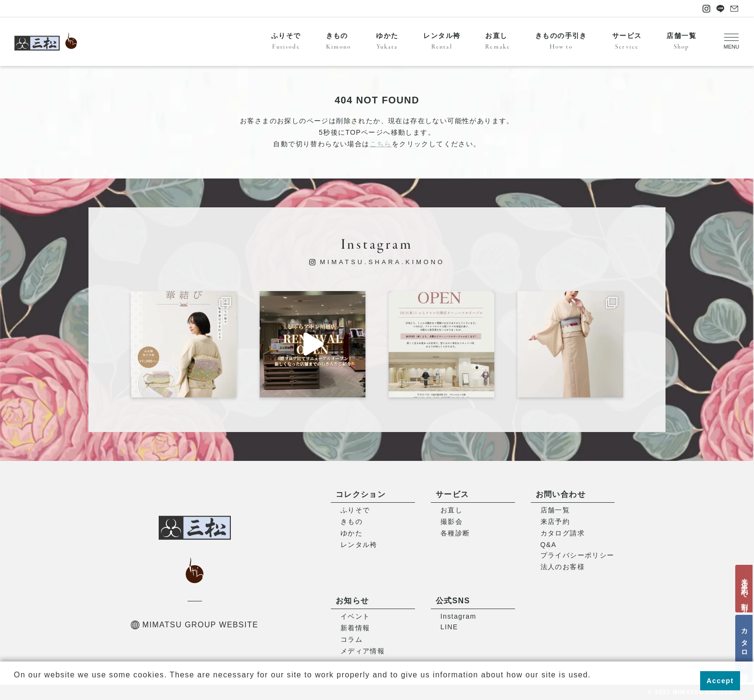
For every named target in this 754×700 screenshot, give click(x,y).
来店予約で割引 (744, 589)
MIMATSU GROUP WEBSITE (195, 625)
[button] (15, 687)
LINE (449, 627)
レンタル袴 (442, 42)
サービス (627, 42)
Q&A (549, 545)
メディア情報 (363, 651)
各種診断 (455, 533)
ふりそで (286, 42)
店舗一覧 (681, 42)
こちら (381, 144)
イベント (355, 616)
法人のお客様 (563, 567)
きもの (339, 42)
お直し (498, 42)
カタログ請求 (744, 649)
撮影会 (452, 522)
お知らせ (352, 601)
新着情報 (355, 628)
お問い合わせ (561, 494)
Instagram (459, 616)
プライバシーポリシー (578, 555)
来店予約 (555, 522)
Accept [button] (720, 681)
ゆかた (387, 42)
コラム (352, 639)
